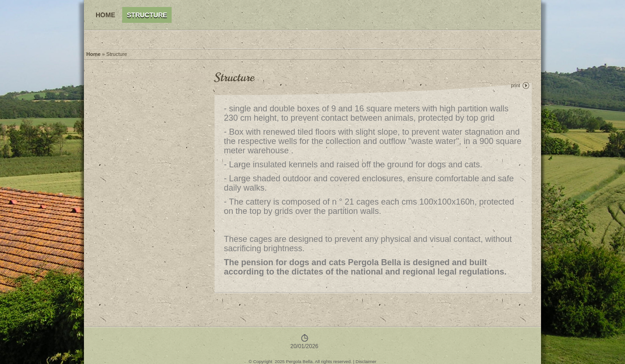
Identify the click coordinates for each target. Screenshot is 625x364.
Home (105, 15)
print (516, 86)
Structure (147, 15)
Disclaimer (366, 361)
